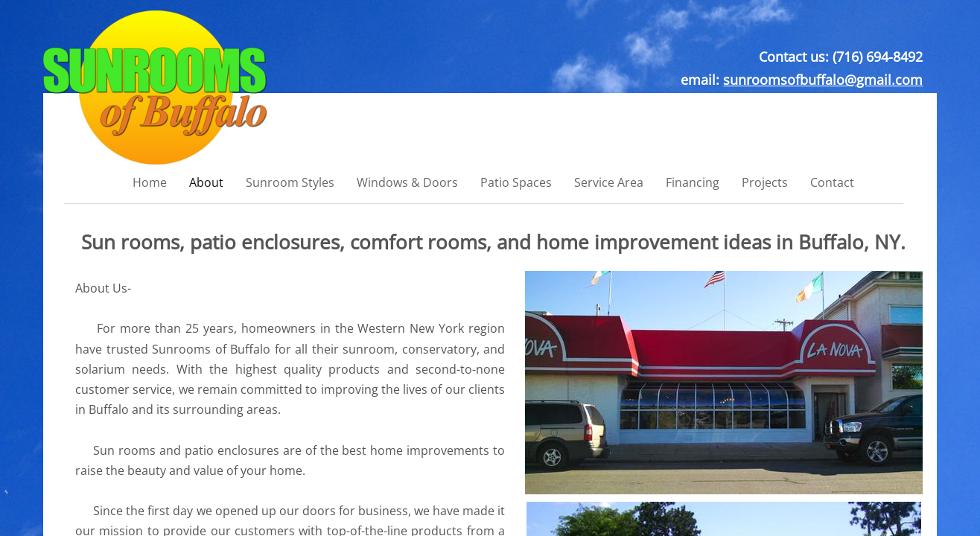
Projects (765, 182)
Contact (832, 182)
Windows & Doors (407, 182)
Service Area (609, 182)
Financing (693, 182)
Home (150, 182)
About (206, 182)
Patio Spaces (516, 182)
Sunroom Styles (290, 182)
